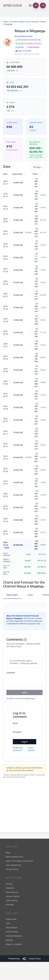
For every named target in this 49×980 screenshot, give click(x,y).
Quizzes (9, 958)
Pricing (9, 902)
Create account (31, 767)
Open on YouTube (23, 51)
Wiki (8, 941)
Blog (8, 871)
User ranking (12, 919)
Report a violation (14, 962)
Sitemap (10, 923)
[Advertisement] (24, 823)
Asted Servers (12, 910)
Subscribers (12, 595)
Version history (13, 914)
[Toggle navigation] (30, 5)
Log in (24, 760)
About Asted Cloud (14, 875)
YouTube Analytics (14, 954)
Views (30, 595)
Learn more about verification (19, 879)
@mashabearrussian (24, 36)
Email (15, 741)
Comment (11, 691)
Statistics (10, 906)
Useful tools (11, 937)
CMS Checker (12, 950)
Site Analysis (11, 946)
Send (25, 711)
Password (17, 750)
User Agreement (13, 883)
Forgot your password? (18, 767)
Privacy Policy (12, 887)
